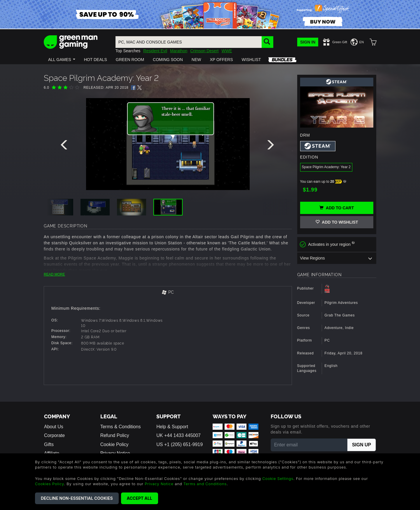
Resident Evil (155, 51)
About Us (54, 427)
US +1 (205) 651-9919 (180, 444)
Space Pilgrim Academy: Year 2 (326, 167)
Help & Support (172, 427)
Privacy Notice (159, 484)
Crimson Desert (204, 51)
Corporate (54, 435)
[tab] (168, 293)
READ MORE (54, 274)
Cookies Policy (49, 484)
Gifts (49, 444)
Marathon (179, 51)
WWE (227, 51)
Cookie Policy (114, 444)
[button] (62, 60)
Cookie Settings (278, 478)
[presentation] (65, 146)
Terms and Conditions (205, 484)
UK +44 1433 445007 (178, 435)
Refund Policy (115, 435)
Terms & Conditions (121, 427)
